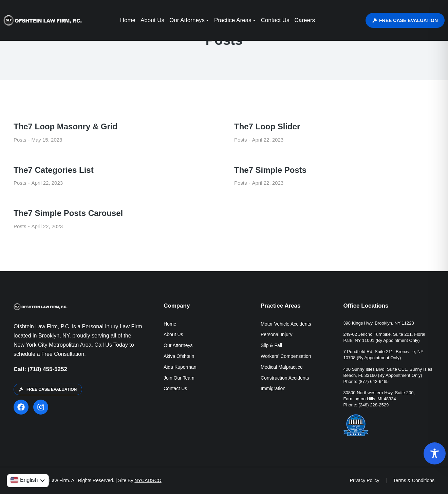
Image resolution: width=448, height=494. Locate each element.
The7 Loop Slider (267, 126)
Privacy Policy (364, 480)
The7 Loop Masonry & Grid (66, 126)
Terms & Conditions (414, 480)
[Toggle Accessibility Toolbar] (435, 453)
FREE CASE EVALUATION (405, 20)
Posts (20, 140)
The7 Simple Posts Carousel (68, 213)
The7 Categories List (54, 170)
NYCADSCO (148, 480)
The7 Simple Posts (270, 170)
